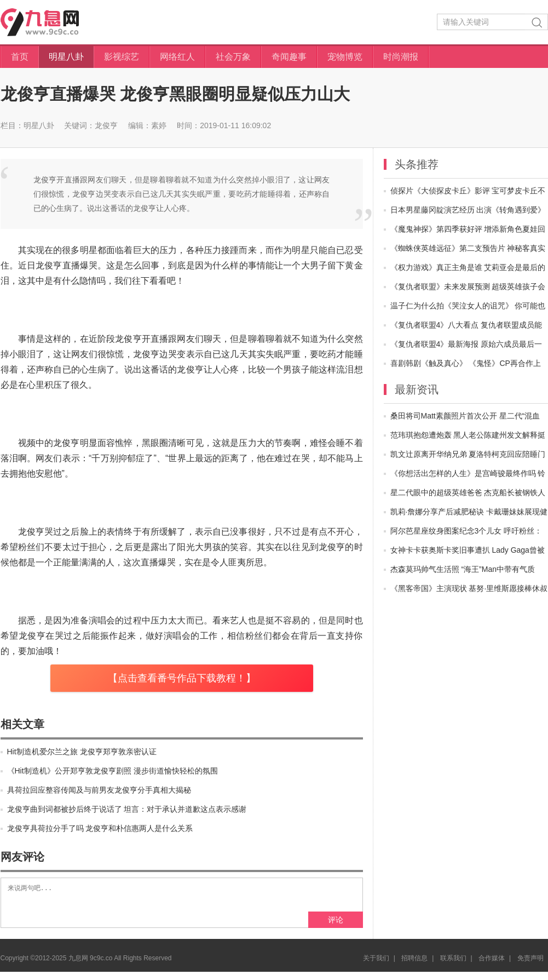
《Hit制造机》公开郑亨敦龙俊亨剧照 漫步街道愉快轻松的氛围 (113, 771)
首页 (20, 57)
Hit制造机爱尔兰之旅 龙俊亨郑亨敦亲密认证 (82, 752)
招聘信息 (414, 966)
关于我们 (376, 966)
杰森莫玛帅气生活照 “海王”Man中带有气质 (463, 569)
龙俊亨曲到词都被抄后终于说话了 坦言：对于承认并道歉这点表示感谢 (127, 809)
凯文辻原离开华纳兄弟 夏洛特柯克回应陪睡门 (468, 454)
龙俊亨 (106, 125)
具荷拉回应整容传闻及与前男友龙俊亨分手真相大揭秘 (99, 790)
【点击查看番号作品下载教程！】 (182, 678)
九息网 (50, 22)
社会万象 (233, 57)
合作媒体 (492, 966)
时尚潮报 (401, 57)
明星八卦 (66, 57)
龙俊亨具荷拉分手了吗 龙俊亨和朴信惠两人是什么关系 (100, 828)
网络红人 (177, 57)
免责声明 (530, 966)
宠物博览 (345, 57)
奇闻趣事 (289, 57)
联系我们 (453, 966)
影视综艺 (122, 57)
